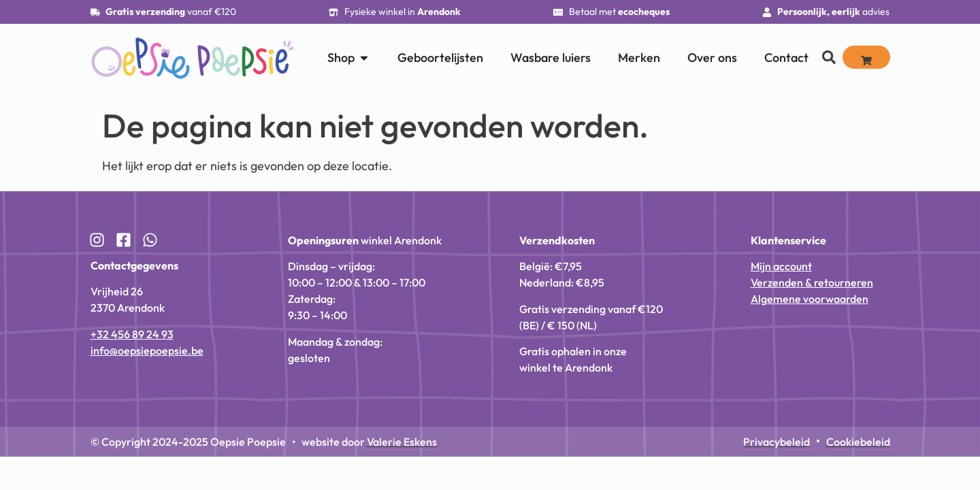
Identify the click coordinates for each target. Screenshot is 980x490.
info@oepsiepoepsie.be (147, 350)
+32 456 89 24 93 (132, 334)
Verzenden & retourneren (812, 282)
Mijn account (781, 266)
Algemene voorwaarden (810, 299)
